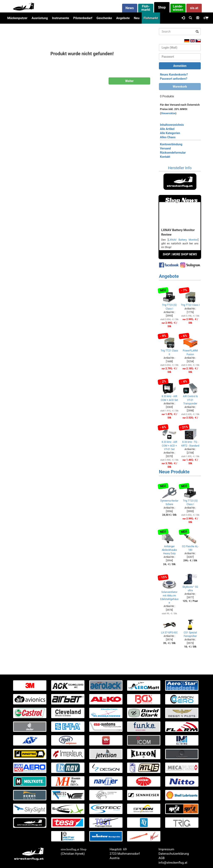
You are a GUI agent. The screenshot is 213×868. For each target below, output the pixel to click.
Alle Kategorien (170, 133)
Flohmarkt (151, 18)
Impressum (166, 849)
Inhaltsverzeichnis (172, 125)
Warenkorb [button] (180, 87)
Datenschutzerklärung (174, 854)
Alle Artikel (167, 129)
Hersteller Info (180, 168)
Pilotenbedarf (83, 18)
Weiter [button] (129, 81)
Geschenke (104, 18)
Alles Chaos (168, 137)
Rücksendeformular (173, 153)
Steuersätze (168, 113)
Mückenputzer (17, 18)
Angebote (123, 18)
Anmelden (180, 66)
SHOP (166, 254)
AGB (162, 858)
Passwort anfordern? (174, 79)
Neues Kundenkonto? (174, 75)
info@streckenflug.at (173, 863)
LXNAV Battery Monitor (183, 240)
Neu (137, 18)
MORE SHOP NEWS (185, 254)
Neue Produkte (174, 472)
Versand (165, 148)
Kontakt (165, 157)
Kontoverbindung (171, 144)
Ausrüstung (40, 18)
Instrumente (61, 18)
